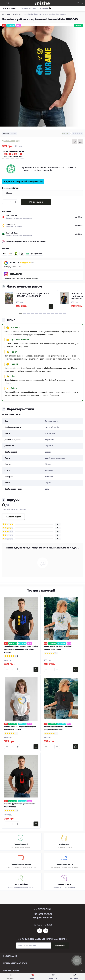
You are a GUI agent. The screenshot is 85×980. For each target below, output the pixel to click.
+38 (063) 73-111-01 (43, 914)
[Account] (82, 3)
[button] (40, 126)
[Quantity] (10, 202)
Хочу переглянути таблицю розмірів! (23, 181)
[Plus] (16, 202)
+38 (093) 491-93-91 (43, 918)
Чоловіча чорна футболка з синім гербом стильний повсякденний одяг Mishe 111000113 (21, 649)
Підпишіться (60, 945)
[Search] (8, 3)
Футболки (17, 14)
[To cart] (51, 307)
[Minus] (5, 202)
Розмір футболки (10, 188)
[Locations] (78, 3)
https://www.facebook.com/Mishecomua (46, 931)
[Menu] (3, 3)
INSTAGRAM (16, 274)
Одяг (8, 14)
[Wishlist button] (74, 142)
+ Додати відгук (13, 517)
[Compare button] (80, 142)
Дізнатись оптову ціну (11, 141)
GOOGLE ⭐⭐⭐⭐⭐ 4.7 (22, 263)
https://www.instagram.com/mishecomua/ (40, 931)
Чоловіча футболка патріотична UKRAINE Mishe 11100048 (32, 295)
